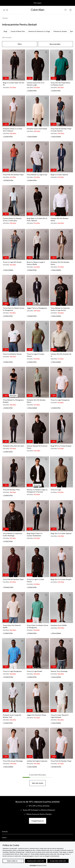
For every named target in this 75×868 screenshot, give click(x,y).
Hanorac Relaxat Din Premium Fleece (37, 447)
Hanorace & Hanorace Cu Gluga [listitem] (39, 31)
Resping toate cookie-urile (36, 861)
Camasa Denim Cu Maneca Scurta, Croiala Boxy (12, 219)
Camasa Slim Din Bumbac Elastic (60, 219)
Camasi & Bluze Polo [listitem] (18, 31)
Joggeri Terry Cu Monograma (37, 308)
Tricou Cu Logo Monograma (60, 400)
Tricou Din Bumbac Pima (11, 490)
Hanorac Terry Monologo (59, 671)
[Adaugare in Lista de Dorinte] (22, 52)
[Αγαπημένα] (65, 10)
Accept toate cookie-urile (58, 861)
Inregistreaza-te (38, 821)
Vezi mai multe (38, 783)
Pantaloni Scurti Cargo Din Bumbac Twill (12, 716)
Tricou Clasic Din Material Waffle (12, 626)
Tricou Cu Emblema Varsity (12, 354)
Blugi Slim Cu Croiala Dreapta (61, 579)
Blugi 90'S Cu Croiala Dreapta (61, 446)
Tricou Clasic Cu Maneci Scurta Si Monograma (14, 309)
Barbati (5, 18)
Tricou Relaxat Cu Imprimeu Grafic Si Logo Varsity (60, 309)
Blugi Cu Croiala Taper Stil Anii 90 (14, 84)
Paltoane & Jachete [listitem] (60, 31)
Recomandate (55, 44)
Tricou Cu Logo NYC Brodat (12, 262)
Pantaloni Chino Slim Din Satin (13, 446)
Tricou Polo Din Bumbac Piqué (13, 175)
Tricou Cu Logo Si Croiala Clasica (35, 355)
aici (64, 854)
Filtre (20, 44)
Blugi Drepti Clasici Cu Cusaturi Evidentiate (35, 535)
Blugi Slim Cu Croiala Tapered (61, 533)
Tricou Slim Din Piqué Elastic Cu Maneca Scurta (61, 84)
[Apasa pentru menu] (6, 10)
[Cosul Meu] (70, 10)
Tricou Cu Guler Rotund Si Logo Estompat (60, 716)
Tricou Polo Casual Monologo (13, 761)
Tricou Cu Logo (56, 490)
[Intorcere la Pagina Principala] (38, 10)
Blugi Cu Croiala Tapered (59, 175)
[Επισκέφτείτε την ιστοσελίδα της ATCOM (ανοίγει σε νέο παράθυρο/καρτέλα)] (38, 866)
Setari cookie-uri (12, 861)
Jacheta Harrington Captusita (37, 761)
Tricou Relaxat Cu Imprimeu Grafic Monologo (12, 535)
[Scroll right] (70, 31)
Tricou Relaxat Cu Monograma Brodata (13, 401)
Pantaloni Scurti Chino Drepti (37, 129)
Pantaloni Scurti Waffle (59, 625)
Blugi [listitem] (5, 31)
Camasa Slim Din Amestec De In (61, 355)
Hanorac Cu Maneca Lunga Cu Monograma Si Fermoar (37, 491)
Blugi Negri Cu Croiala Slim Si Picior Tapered (37, 219)
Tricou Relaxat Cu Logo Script (37, 175)
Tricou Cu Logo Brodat (34, 671)
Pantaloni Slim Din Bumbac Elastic (60, 263)
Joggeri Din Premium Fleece (36, 715)
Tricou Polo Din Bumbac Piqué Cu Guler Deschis (61, 130)
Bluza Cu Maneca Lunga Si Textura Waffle (36, 263)
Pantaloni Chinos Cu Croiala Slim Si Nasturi (13, 130)
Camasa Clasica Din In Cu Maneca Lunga (36, 84)
